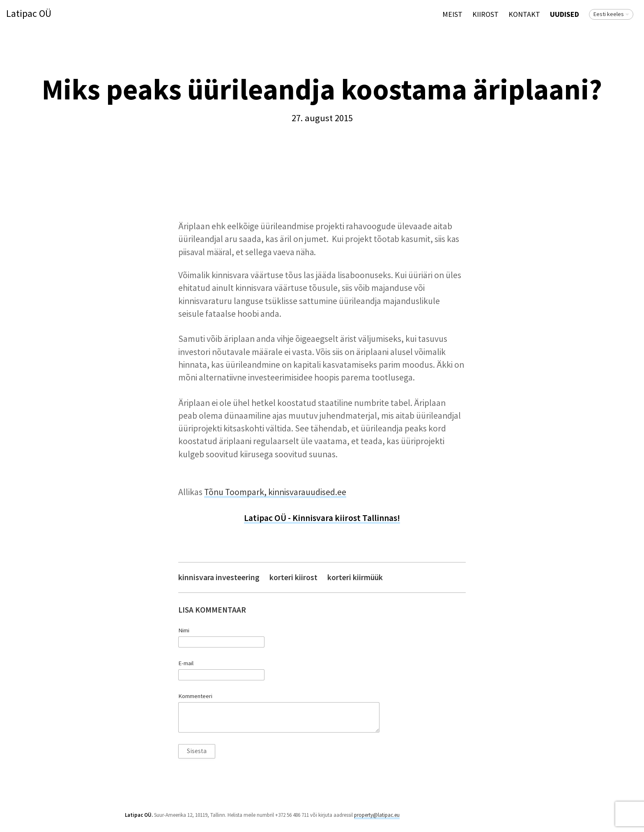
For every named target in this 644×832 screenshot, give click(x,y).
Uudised (565, 14)
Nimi (184, 630)
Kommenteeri (195, 696)
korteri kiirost (293, 577)
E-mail (186, 663)
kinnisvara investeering (219, 577)
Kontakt (524, 14)
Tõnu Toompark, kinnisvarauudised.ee (275, 492)
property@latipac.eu (377, 815)
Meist (452, 14)
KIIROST (485, 14)
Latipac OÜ (29, 14)
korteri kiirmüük (355, 577)
